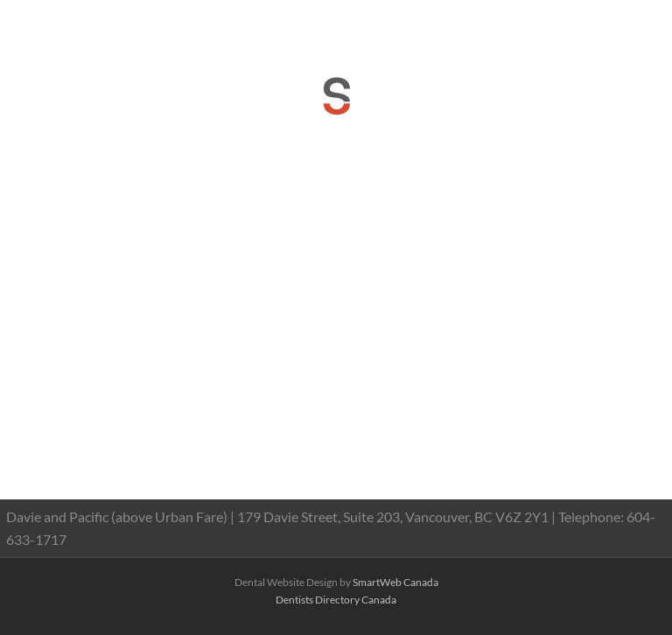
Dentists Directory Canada (336, 600)
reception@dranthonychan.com (454, 23)
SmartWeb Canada (395, 582)
